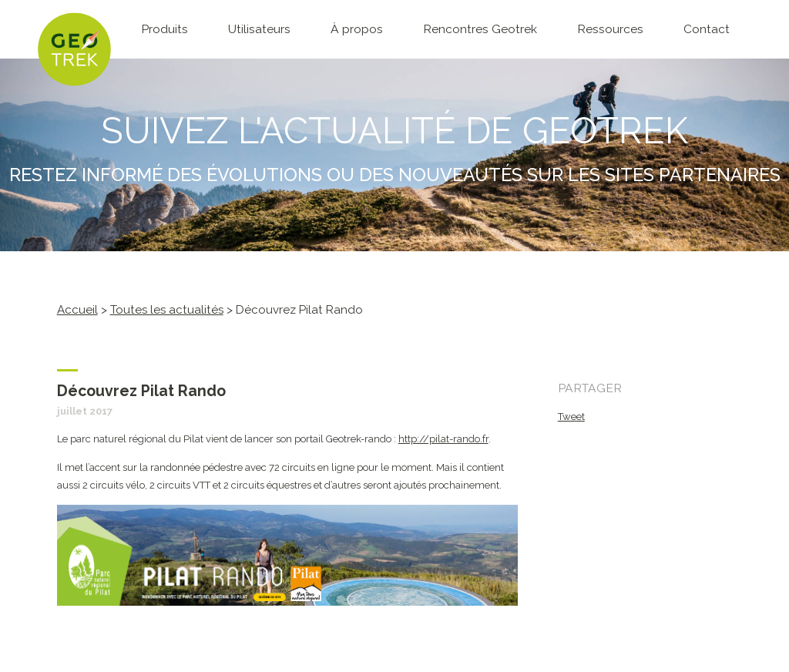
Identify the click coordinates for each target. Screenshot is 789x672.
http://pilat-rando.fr (443, 439)
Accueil (77, 310)
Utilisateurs (259, 29)
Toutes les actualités (167, 310)
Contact (707, 29)
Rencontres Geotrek (480, 29)
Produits (165, 29)
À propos (357, 29)
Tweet (571, 417)
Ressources (610, 29)
